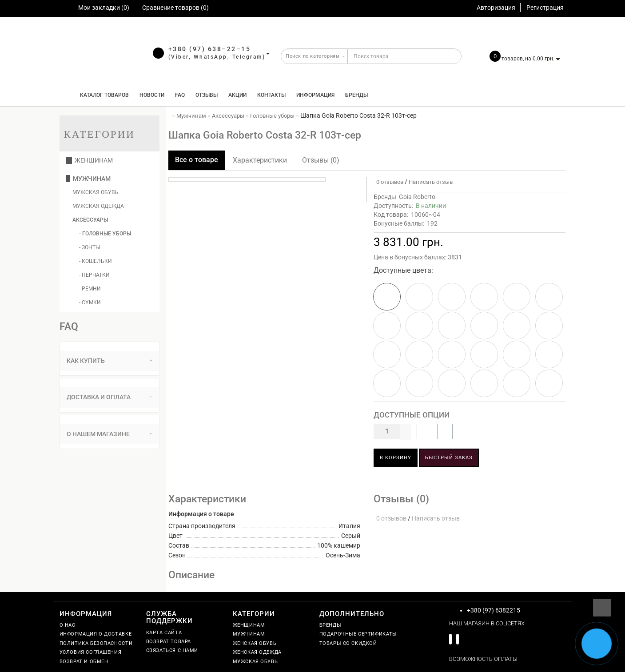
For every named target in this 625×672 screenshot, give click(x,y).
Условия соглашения (91, 652)
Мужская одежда (98, 206)
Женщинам (89, 160)
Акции (237, 95)
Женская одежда (257, 652)
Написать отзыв (431, 182)
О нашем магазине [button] (109, 434)
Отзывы (207, 95)
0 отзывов (388, 182)
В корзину (396, 458)
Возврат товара (169, 642)
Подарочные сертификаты (358, 634)
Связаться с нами (172, 650)
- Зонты (90, 247)
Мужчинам (88, 179)
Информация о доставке (96, 634)
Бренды (356, 95)
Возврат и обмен (84, 662)
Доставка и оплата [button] (109, 397)
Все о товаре (197, 160)
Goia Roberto (417, 197)
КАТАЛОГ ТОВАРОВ (102, 95)
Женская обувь (255, 643)
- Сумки (90, 302)
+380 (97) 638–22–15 (210, 49)
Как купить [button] (109, 361)
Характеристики (260, 160)
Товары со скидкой (348, 643)
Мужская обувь (95, 192)
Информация (315, 95)
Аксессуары (90, 220)
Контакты (271, 95)
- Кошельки (96, 261)
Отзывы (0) (321, 160)
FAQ (180, 95)
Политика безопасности (96, 643)
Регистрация (545, 8)
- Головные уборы (105, 234)
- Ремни (90, 289)
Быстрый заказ (449, 458)
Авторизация (496, 8)
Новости (152, 95)
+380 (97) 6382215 (494, 610)
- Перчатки (94, 275)
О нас (68, 625)
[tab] (109, 361)
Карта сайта (164, 633)
